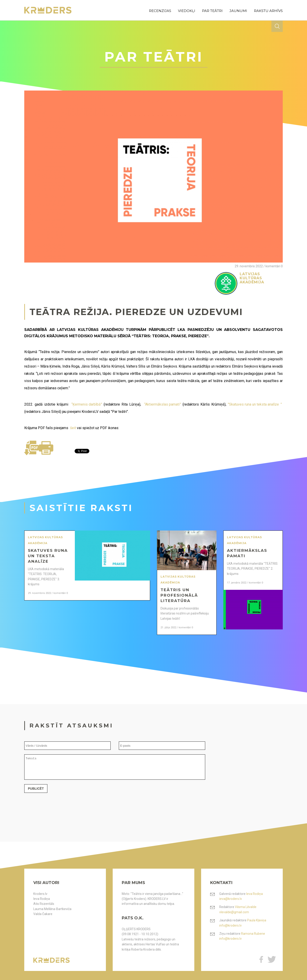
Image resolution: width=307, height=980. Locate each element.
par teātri (212, 11)
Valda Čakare (43, 914)
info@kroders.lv (230, 925)
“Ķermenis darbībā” (87, 404)
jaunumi (238, 11)
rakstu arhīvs (268, 11)
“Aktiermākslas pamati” (163, 404)
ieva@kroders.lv (231, 899)
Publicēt (36, 793)
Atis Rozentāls (44, 904)
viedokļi (187, 11)
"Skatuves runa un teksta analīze (253, 404)
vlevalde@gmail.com (234, 912)
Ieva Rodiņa (42, 899)
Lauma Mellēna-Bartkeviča (52, 909)
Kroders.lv (40, 894)
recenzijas (160, 11)
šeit (73, 428)
